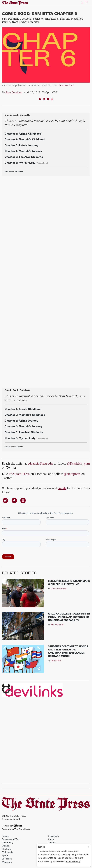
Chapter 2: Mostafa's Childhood (25, 139)
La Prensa (7, 859)
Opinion (6, 846)
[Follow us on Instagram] (23, 500)
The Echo (7, 849)
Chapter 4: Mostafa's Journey (23, 151)
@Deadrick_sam (78, 464)
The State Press (19, 474)
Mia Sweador (57, 624)
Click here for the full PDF (14, 171)
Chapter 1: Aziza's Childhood (23, 133)
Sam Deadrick (66, 86)
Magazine (7, 862)
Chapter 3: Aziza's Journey (21, 145)
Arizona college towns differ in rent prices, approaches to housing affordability (69, 617)
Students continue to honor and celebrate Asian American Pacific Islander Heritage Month (68, 651)
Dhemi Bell (56, 660)
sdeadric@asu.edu (40, 464)
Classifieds (53, 836)
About (51, 839)
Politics (6, 836)
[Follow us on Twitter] (5, 500)
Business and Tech (11, 839)
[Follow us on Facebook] (14, 500)
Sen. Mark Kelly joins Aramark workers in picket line (69, 582)
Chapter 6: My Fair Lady (20, 162)
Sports (5, 855)
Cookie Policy (73, 861)
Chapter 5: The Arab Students (24, 157)
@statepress (72, 474)
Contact (52, 842)
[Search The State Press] (82, 3)
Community (8, 842)
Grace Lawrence (59, 589)
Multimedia (8, 852)
